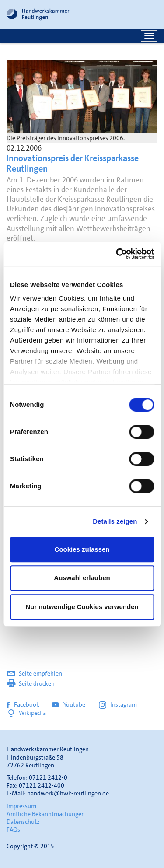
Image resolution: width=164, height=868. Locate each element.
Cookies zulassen (82, 549)
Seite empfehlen (34, 673)
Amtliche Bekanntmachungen (46, 814)
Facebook (23, 704)
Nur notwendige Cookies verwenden (82, 607)
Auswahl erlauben (82, 578)
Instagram (118, 704)
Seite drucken (31, 683)
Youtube (69, 704)
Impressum (21, 806)
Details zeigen (115, 521)
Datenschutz (23, 822)
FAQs (13, 829)
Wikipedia (26, 713)
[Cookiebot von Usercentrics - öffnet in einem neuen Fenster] (117, 254)
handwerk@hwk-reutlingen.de (68, 793)
